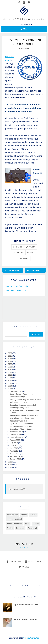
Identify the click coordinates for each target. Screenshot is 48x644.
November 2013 (17, 432)
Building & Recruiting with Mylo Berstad (25, 400)
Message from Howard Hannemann (24, 415)
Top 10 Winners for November (22, 424)
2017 (10, 378)
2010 (10, 467)
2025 (10, 356)
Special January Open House (21, 394)
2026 (10, 353)
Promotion (20, 528)
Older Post (35, 271)
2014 (10, 386)
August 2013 (15, 440)
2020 (10, 370)
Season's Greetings (17, 397)
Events (24, 515)
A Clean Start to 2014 (18, 402)
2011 (10, 465)
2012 (10, 462)
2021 (10, 367)
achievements (12, 515)
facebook (14, 562)
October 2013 (16, 435)
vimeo (24, 567)
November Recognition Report (22, 418)
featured (33, 515)
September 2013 (17, 437)
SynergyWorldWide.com (15, 290)
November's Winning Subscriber (22, 429)
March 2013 (15, 454)
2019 (10, 372)
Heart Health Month (15, 519)
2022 (10, 364)
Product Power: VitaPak (25, 619)
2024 (10, 359)
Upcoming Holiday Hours (20, 408)
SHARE (18, 247)
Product (10, 528)
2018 (10, 375)
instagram (33, 562)
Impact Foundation (14, 524)
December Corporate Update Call (23, 405)
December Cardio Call (18, 421)
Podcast (36, 524)
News (27, 524)
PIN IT (31, 253)
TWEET (31, 247)
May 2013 (14, 448)
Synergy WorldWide (17, 489)
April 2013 (14, 451)
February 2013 (16, 456)
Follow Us (24, 547)
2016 (10, 380)
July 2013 (14, 443)
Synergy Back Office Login (16, 286)
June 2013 (14, 445)
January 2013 (16, 459)
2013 (10, 389)
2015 (10, 383)
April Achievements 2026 (26, 605)
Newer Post (13, 271)
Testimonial (32, 528)
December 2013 (17, 391)
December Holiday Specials (21, 426)
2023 (10, 361)
